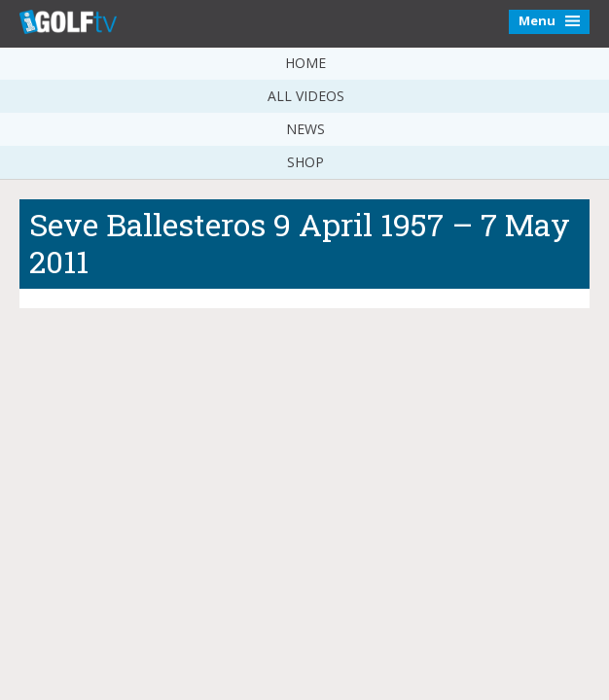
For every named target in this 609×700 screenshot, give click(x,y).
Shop (305, 162)
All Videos (306, 96)
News (305, 129)
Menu (549, 20)
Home (305, 63)
